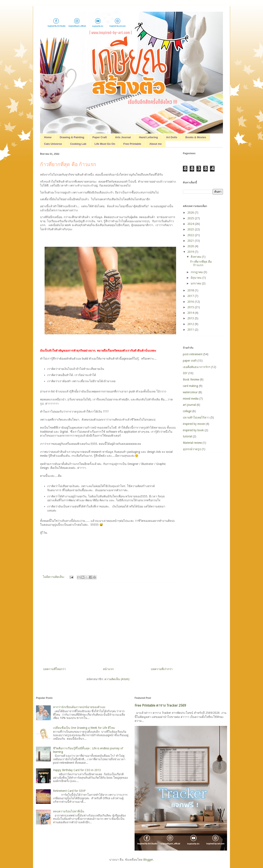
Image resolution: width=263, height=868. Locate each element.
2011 (191, 330)
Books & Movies (196, 137)
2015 (191, 307)
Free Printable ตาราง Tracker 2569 (160, 705)
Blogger (148, 860)
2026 (191, 213)
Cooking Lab (78, 144)
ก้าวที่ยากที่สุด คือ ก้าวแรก (68, 164)
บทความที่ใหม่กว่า (54, 669)
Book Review (191, 379)
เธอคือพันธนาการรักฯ (197, 367)
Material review (192, 443)
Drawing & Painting (72, 137)
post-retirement (193, 354)
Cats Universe (53, 144)
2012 (191, 324)
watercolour (190, 392)
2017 (191, 296)
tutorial (187, 436)
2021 (191, 241)
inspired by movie (194, 424)
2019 (191, 252)
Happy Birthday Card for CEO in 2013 (77, 770)
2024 (191, 224)
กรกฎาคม (197, 272)
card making (190, 386)
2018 (191, 290)
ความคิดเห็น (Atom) (117, 679)
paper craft (190, 361)
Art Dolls (172, 137)
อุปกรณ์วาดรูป (192, 449)
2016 (191, 302)
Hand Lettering (148, 137)
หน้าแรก (108, 669)
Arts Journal (123, 137)
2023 (191, 229)
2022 (191, 235)
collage (187, 411)
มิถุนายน (197, 278)
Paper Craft (100, 137)
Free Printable (132, 144)
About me (156, 144)
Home (48, 137)
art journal (189, 405)
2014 (191, 313)
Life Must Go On (105, 144)
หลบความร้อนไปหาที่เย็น (69, 811)
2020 (191, 246)
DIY (185, 373)
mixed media (191, 399)
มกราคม (196, 283)
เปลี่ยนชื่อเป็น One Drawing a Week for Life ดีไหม (84, 728)
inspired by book (193, 430)
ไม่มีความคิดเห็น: (54, 577)
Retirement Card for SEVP (69, 791)
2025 (191, 218)
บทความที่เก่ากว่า (162, 669)
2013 (191, 318)
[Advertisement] (108, 623)
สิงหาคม (196, 257)
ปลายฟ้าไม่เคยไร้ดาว (196, 417)
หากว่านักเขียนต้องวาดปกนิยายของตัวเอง (79, 707)
